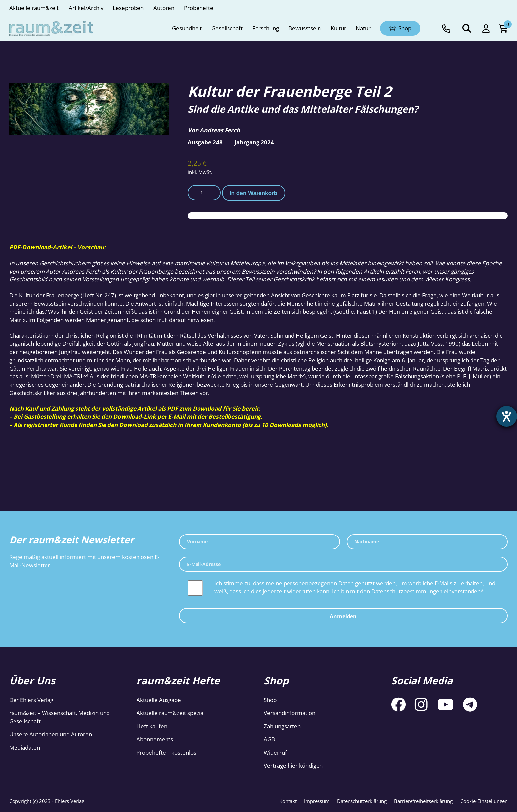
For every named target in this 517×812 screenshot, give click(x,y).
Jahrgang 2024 (254, 142)
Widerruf (275, 752)
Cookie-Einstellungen (484, 801)
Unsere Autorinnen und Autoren (51, 734)
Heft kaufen (152, 726)
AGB (269, 739)
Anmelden (343, 616)
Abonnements (155, 739)
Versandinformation (289, 713)
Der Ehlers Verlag (31, 700)
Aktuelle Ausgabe (159, 700)
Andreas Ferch (220, 130)
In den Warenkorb (254, 193)
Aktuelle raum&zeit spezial (171, 713)
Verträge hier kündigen (293, 766)
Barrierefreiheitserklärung (423, 801)
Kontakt (288, 801)
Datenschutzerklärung (362, 801)
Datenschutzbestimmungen (407, 591)
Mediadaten (25, 747)
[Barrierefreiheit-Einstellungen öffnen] (506, 417)
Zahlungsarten (282, 726)
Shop (270, 700)
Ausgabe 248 (205, 142)
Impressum (317, 801)
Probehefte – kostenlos (166, 752)
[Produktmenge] (204, 193)
